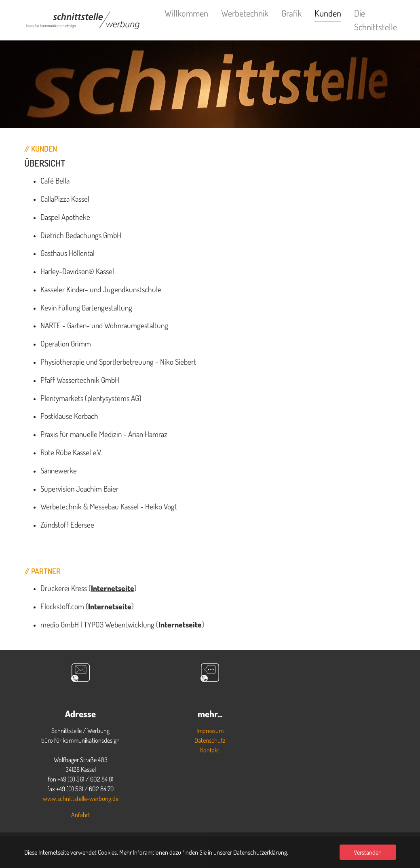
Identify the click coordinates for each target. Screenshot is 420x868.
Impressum (210, 731)
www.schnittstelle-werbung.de (81, 798)
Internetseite (113, 588)
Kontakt (210, 750)
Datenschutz (210, 740)
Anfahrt (81, 815)
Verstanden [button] (368, 852)
